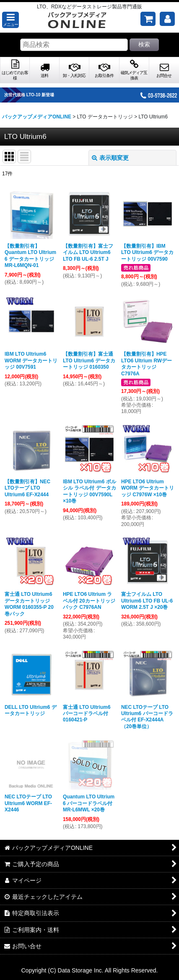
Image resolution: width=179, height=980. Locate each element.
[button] (10, 20)
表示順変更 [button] (110, 158)
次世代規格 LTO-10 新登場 (36, 95)
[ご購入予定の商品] (148, 19)
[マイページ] (167, 19)
